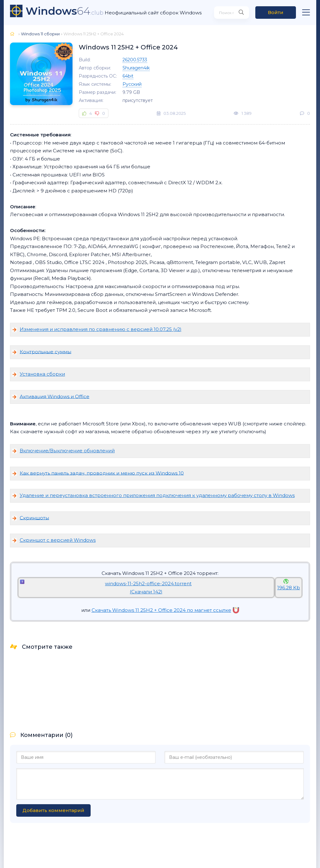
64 (65, 11)
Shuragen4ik (136, 68)
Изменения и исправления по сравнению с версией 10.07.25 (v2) (101, 329)
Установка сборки (42, 374)
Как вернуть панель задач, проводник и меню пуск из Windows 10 (102, 473)
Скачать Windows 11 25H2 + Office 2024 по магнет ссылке (165, 610)
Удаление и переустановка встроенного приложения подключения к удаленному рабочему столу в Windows (157, 495)
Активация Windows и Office (55, 396)
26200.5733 (135, 60)
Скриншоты (34, 518)
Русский (132, 84)
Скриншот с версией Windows (58, 540)
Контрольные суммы (45, 351)
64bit (128, 76)
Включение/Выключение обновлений (67, 451)
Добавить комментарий (53, 810)
